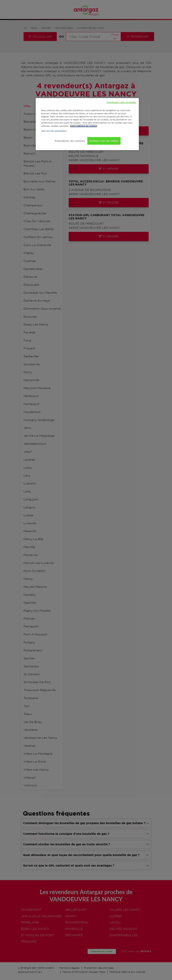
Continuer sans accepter (121, 102)
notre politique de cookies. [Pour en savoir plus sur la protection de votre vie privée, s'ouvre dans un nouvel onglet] (84, 126)
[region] (87, 124)
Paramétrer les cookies (70, 141)
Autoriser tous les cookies (104, 141)
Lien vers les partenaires (54, 131)
